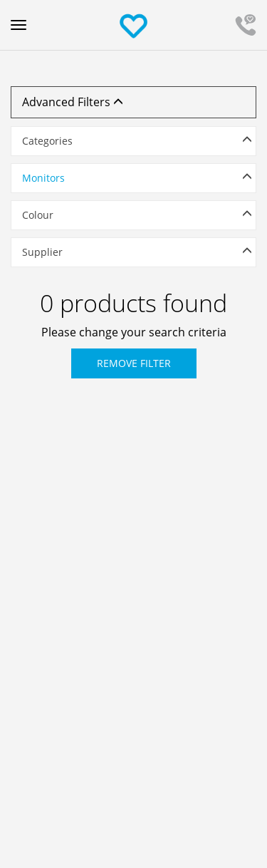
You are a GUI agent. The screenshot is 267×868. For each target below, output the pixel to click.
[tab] (133, 145)
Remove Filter (134, 363)
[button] (133, 141)
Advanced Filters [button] (73, 102)
